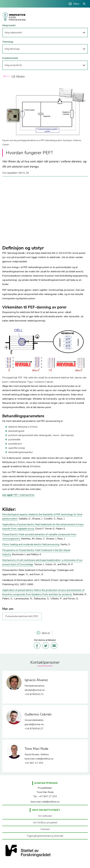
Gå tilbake (18, 77)
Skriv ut (46, 633)
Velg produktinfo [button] (13, 65)
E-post (54, 646)
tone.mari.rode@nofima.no (45, 802)
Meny (76, 4)
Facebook (37, 646)
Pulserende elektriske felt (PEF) (22, 616)
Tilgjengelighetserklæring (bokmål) (45, 836)
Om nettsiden (45, 816)
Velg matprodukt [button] (13, 33)
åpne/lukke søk (84, 4)
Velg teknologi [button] (12, 49)
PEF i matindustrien (18, 495)
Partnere (45, 829)
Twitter (46, 646)
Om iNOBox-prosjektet (45, 823)
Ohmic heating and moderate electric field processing (31, 544)
